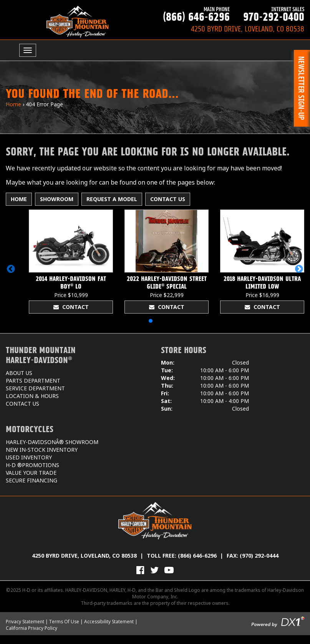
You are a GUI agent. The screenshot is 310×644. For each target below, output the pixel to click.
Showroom (57, 199)
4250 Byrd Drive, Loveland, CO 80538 (84, 556)
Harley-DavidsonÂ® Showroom (52, 442)
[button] (11, 269)
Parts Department (33, 381)
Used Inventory (29, 457)
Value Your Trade (31, 473)
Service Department (35, 388)
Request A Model (112, 199)
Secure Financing (31, 480)
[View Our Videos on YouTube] (169, 570)
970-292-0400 (267, 14)
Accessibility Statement (109, 622)
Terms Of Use (64, 622)
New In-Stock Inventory (42, 450)
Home (13, 104)
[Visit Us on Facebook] (140, 570)
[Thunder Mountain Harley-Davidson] (78, 21)
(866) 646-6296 (192, 14)
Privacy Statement (25, 622)
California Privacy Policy (31, 628)
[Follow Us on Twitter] (154, 570)
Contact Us (168, 199)
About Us (19, 373)
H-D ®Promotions (32, 465)
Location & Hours (32, 396)
